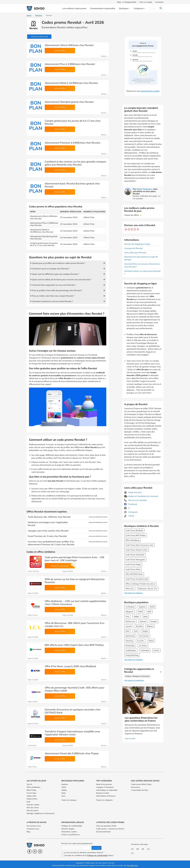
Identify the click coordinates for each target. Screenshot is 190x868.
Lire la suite (130, 738)
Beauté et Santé (103, 793)
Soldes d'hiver (32, 799)
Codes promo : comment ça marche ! (110, 829)
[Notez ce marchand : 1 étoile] (126, 229)
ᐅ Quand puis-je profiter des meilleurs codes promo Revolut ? (58, 263)
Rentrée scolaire (33, 805)
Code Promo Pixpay (133, 564)
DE (143, 849)
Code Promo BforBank (134, 530)
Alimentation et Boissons (106, 796)
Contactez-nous (33, 829)
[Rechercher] (156, 8)
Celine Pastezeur (144, 189)
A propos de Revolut (133, 248)
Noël (28, 802)
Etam (128, 631)
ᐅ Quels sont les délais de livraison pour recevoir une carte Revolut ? (61, 279)
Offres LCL (130, 589)
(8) (39, 37)
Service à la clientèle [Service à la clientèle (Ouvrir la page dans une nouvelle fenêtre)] (136, 500)
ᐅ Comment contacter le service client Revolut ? (51, 301)
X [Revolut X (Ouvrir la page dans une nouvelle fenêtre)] (127, 508)
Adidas (136, 617)
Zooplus (145, 631)
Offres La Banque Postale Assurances (140, 584)
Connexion (159, 2)
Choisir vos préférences (71, 835)
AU (148, 849)
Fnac (127, 617)
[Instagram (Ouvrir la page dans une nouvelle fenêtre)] (40, 851)
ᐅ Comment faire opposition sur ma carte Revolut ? (53, 285)
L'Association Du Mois (140, 790)
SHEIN (140, 612)
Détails (104, 56)
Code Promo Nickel (133, 569)
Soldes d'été (31, 796)
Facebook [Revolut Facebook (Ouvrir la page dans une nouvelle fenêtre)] (131, 504)
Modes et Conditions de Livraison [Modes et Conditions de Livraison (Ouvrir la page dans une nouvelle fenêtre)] (141, 496)
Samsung (129, 641)
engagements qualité (150, 91)
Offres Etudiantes (34, 787)
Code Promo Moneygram (135, 560)
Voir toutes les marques (133, 593)
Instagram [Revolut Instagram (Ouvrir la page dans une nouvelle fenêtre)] (131, 512)
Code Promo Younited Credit (137, 579)
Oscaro (156, 650)
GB (138, 849)
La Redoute (130, 607)
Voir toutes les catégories (134, 680)
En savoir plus (133, 865)
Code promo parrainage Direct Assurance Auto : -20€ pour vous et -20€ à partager (75, 559)
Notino (151, 641)
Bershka (139, 626)
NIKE (149, 612)
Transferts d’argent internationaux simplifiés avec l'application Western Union (73, 733)
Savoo (29, 15)
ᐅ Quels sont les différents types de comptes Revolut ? (55, 274)
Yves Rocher (144, 636)
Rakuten (150, 626)
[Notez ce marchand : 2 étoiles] (129, 229)
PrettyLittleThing (132, 655)
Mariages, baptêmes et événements (41, 813)
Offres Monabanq (132, 540)
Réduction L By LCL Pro (148, 589)
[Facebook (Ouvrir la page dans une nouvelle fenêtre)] (29, 851)
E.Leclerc (141, 641)
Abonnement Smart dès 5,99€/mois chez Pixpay (72, 753)
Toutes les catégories (104, 800)
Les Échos (143, 646)
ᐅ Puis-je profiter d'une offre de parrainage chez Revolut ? (56, 290)
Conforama (145, 650)
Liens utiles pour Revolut (135, 252)
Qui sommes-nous (34, 826)
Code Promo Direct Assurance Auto (139, 545)
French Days (32, 793)
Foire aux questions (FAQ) (106, 826)
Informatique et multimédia (107, 790)
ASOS (152, 607)
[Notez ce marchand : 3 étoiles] (132, 229)
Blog (28, 832)
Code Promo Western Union (137, 550)
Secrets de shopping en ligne (137, 244)
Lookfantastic (131, 650)
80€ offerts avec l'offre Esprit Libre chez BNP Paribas (74, 645)
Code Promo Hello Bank (135, 555)
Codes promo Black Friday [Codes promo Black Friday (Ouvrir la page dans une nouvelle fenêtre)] (141, 784)
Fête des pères (32, 810)
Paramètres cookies (69, 832)
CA (132, 853)
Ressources (136, 787)
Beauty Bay (130, 646)
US (132, 849)
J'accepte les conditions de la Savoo (88, 855)
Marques (39, 15)
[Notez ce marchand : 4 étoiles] (135, 229)
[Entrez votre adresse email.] (76, 848)
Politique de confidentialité (72, 826)
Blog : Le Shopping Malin (127, 2)
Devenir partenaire (103, 832)
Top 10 (29, 784)
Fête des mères (33, 808)
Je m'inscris (97, 848)
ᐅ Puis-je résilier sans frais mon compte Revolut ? (52, 296)
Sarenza (143, 621)
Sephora (142, 607)
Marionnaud (130, 636)
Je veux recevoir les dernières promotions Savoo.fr (83, 852)
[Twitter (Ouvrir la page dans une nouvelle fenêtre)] (35, 851)
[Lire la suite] (160, 672)
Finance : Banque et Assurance (138, 676)
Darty (145, 617)
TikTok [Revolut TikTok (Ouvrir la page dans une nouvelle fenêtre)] (129, 516)
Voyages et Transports (105, 787)
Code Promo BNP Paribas (136, 535)
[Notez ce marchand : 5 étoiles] (138, 229)
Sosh (136, 631)
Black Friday (31, 790)
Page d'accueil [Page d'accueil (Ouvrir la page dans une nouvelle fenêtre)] (133, 492)
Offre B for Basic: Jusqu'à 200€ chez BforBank (70, 666)
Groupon (154, 621)
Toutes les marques (69, 800)
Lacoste (129, 626)
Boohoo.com (130, 621)
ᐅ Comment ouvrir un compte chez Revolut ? (50, 269)
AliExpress (130, 612)
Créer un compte (146, 2)
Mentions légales (68, 829)
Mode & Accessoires (104, 784)
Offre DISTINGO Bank (134, 574)
